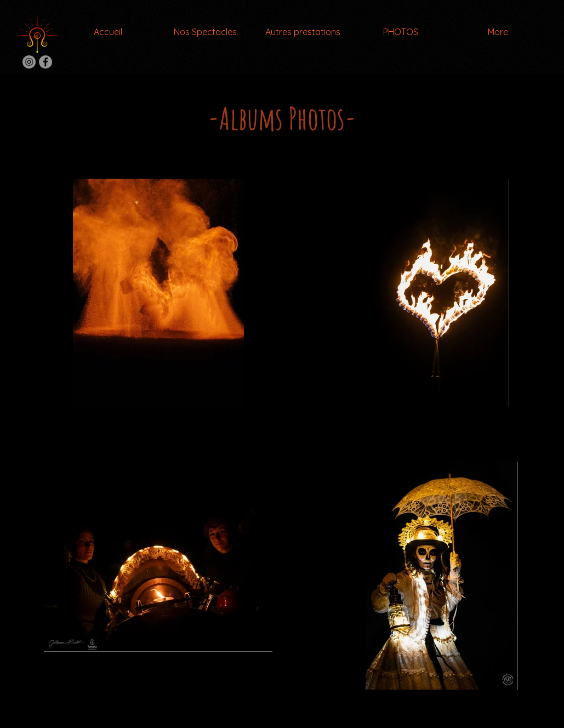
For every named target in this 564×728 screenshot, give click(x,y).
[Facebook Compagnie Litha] (45, 62)
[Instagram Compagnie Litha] (29, 62)
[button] (206, 32)
